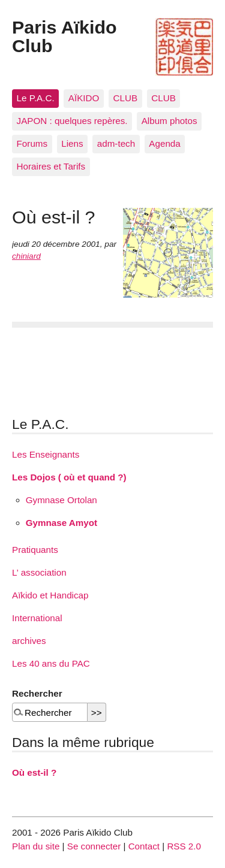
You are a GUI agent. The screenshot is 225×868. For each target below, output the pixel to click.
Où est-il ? (34, 772)
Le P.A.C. (36, 98)
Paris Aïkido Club (64, 36)
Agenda (164, 143)
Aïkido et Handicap (50, 595)
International (37, 618)
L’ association (39, 572)
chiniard (26, 256)
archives (29, 641)
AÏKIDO (84, 98)
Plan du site (36, 846)
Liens (72, 143)
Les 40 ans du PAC (51, 663)
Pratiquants (35, 550)
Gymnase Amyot (61, 523)
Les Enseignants (46, 454)
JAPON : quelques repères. (72, 121)
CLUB (126, 98)
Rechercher (37, 693)
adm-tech (116, 143)
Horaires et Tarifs (51, 166)
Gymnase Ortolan (61, 500)
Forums (32, 143)
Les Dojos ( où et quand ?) (69, 477)
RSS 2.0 (184, 846)
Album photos (169, 121)
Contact (144, 846)
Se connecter (94, 846)
